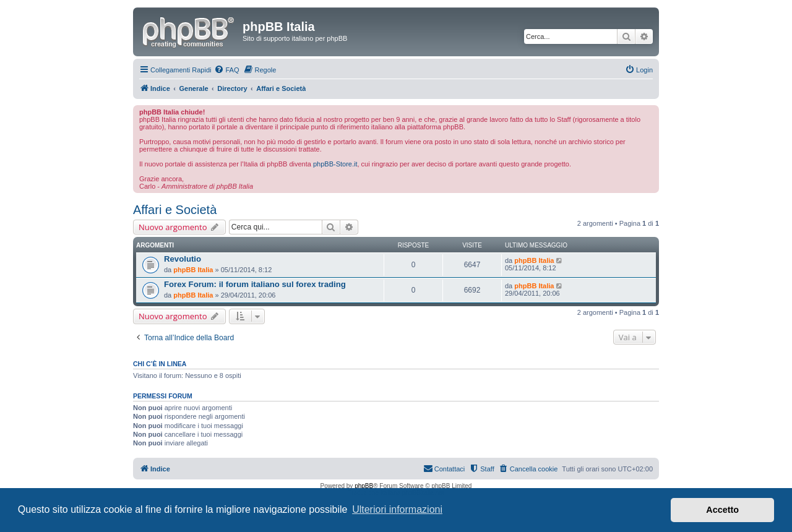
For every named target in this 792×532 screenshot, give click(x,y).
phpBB (364, 486)
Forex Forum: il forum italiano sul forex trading (255, 284)
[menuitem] (226, 70)
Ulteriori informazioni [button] (397, 509)
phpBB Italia (193, 270)
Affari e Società (175, 210)
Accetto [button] (722, 510)
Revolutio (183, 259)
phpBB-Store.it (335, 164)
